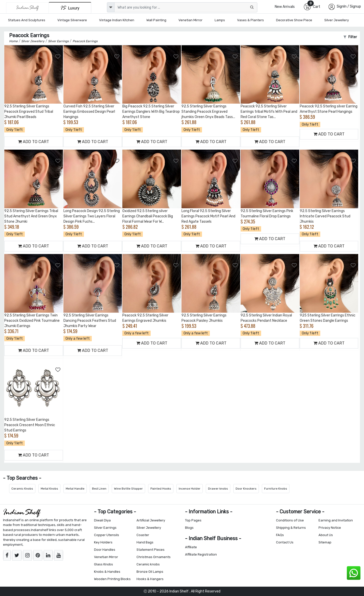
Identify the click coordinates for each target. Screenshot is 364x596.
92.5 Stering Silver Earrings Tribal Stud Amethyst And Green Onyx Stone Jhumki (31, 216)
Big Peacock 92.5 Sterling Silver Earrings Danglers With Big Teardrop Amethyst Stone (151, 112)
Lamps (220, 20)
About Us (326, 535)
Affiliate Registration (201, 554)
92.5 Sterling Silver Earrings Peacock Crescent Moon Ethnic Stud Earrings (30, 425)
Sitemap (325, 542)
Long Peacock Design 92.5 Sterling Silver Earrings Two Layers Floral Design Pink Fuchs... (92, 216)
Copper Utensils (107, 535)
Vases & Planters (251, 20)
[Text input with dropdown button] (186, 7)
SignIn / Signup (349, 6)
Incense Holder (190, 489)
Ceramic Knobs (22, 489)
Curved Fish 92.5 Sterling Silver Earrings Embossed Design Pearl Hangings (89, 112)
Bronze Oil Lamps (150, 572)
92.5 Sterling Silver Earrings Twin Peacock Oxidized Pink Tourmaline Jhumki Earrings (32, 321)
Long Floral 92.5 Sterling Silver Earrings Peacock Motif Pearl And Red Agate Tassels (208, 216)
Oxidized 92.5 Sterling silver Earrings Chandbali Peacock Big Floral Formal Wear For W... (148, 216)
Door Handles (105, 550)
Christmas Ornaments (154, 557)
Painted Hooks (161, 489)
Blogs (189, 528)
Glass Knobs (104, 564)
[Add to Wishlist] (58, 57)
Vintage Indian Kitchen (117, 20)
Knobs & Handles (107, 572)
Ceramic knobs (148, 564)
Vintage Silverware (72, 20)
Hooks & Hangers (150, 579)
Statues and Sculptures (27, 20)
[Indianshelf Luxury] (70, 8)
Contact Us (285, 542)
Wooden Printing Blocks (112, 579)
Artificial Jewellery (151, 520)
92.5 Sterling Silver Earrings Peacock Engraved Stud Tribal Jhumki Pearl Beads (29, 112)
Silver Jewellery (337, 20)
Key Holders (103, 542)
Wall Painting (156, 20)
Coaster (143, 535)
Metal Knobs (49, 489)
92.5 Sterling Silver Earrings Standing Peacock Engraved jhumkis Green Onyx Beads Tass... (208, 112)
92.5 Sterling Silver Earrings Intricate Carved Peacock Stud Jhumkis (325, 216)
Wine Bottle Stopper (128, 489)
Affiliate (191, 547)
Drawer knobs (218, 489)
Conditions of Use (290, 520)
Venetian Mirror (190, 20)
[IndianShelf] (27, 8)
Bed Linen (99, 489)
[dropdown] (111, 7)
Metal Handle (75, 489)
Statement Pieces (151, 550)
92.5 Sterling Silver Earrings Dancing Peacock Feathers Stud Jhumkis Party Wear (90, 321)
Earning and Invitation (336, 520)
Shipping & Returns (291, 528)
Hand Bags (145, 542)
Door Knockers (246, 489)
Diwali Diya (102, 520)
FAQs (280, 535)
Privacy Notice (330, 528)
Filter (350, 37)
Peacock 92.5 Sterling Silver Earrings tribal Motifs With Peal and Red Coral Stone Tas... (269, 112)
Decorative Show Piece (294, 20)
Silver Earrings (105, 528)
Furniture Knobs (276, 489)
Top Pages (193, 520)
